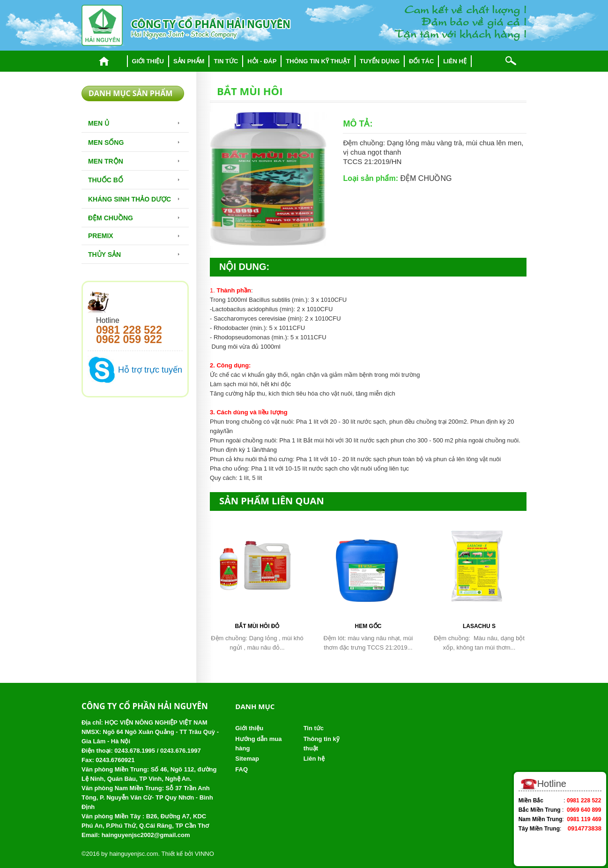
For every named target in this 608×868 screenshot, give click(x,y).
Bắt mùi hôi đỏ (257, 626)
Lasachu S (479, 626)
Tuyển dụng (380, 61)
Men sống (106, 142)
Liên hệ (455, 61)
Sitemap (247, 759)
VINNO (204, 854)
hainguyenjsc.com (133, 854)
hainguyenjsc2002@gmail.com (146, 835)
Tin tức (226, 61)
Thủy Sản (104, 254)
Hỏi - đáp (262, 61)
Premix (101, 236)
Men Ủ (99, 123)
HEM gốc (368, 626)
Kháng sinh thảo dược (130, 199)
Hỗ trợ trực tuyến (150, 370)
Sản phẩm (189, 61)
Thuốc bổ (106, 180)
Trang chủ (104, 61)
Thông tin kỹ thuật (318, 61)
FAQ (241, 769)
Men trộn (106, 161)
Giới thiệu (148, 61)
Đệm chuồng (111, 218)
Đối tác (421, 61)
